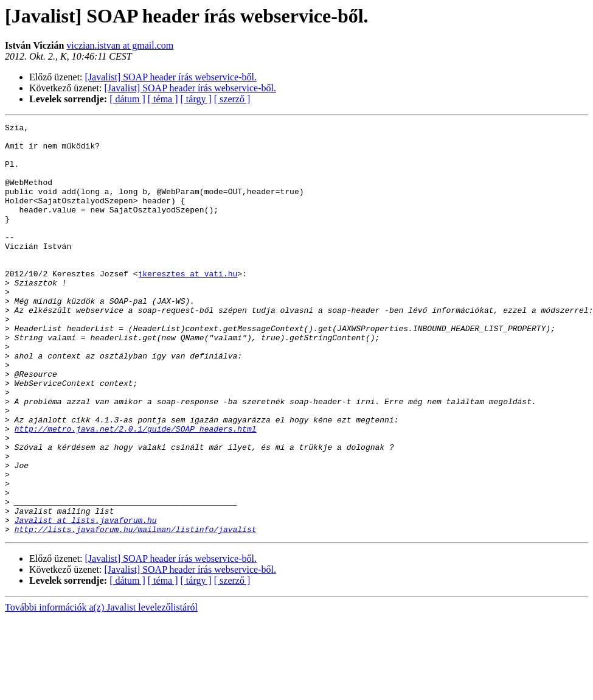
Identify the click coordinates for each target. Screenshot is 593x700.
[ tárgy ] (196, 99)
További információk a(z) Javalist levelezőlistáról (101, 689)
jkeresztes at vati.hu (187, 304)
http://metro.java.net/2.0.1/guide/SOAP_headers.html (136, 491)
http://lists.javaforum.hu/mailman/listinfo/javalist (136, 611)
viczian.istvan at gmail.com (120, 45)
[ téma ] (163, 99)
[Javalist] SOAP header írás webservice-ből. (171, 77)
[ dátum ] (127, 99)
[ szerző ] (232, 99)
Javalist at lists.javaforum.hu (86, 600)
